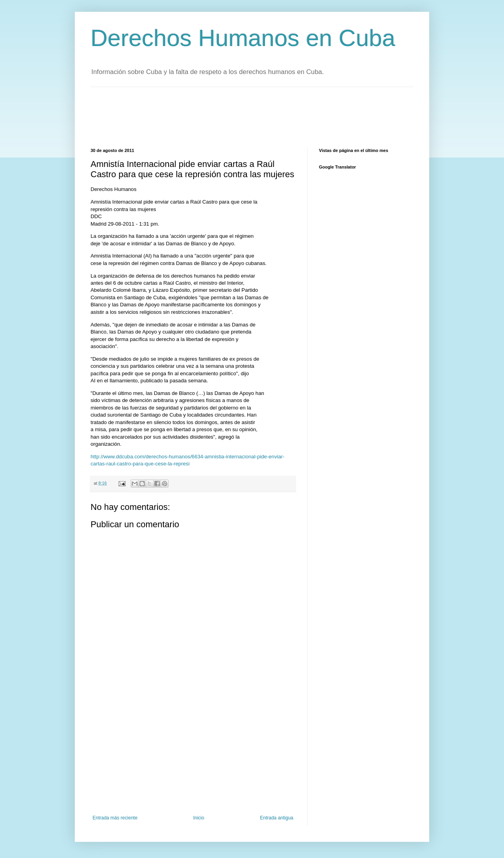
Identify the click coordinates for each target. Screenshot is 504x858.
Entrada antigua (277, 818)
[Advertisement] (234, 117)
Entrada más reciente (115, 818)
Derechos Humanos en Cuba (243, 38)
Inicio (199, 818)
